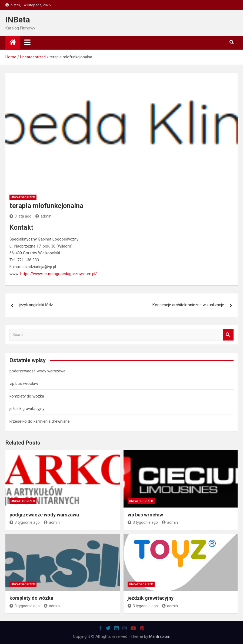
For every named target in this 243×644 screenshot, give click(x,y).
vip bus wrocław (24, 383)
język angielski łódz (36, 305)
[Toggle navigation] (27, 42)
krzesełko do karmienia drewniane (40, 421)
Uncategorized (23, 197)
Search (228, 335)
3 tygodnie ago (25, 522)
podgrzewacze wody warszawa (37, 371)
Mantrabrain (160, 636)
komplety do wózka (27, 396)
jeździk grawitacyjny (27, 409)
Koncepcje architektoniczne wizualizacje (188, 305)
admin (43, 216)
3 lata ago (20, 216)
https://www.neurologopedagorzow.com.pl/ (59, 274)
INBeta (18, 20)
